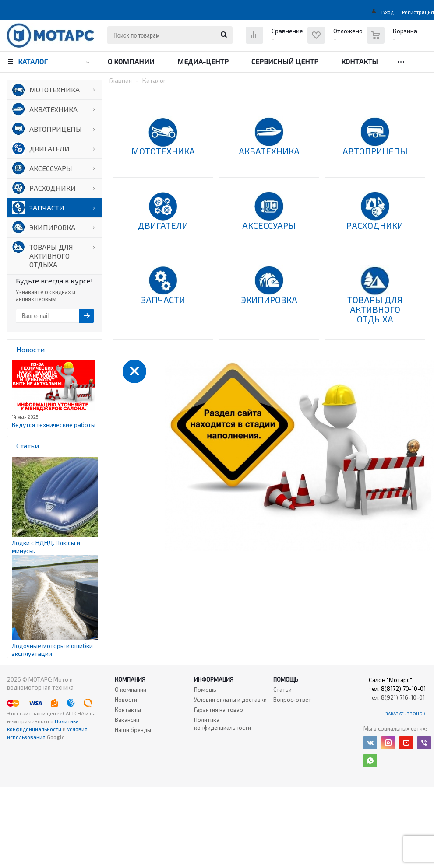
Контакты (360, 61)
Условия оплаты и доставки (230, 700)
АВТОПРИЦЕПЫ (56, 129)
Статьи (282, 689)
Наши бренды (133, 730)
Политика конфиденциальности (222, 724)
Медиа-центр (203, 61)
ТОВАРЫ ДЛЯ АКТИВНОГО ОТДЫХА (51, 256)
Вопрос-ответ (292, 700)
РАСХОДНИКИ (53, 188)
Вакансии (127, 720)
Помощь (286, 679)
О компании (131, 61)
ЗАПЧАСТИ (47, 208)
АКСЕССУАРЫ (51, 168)
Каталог (33, 61)
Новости (126, 700)
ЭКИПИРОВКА (52, 227)
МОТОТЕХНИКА (55, 89)
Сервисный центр (285, 61)
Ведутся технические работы (54, 425)
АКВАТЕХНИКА (53, 109)
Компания (130, 679)
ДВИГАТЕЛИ (49, 149)
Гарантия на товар (219, 710)
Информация (214, 679)
